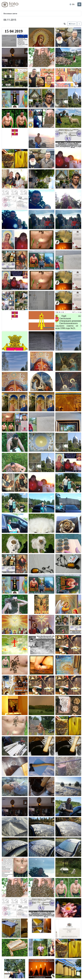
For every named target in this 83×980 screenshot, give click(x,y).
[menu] (79, 4)
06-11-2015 (10, 20)
